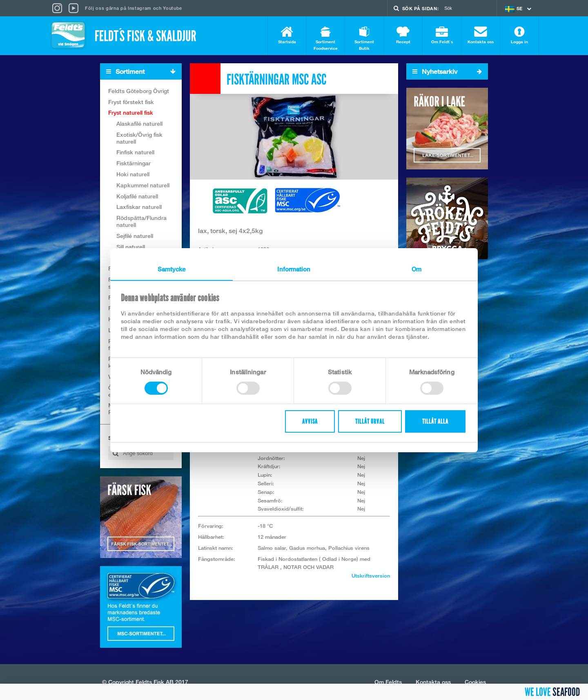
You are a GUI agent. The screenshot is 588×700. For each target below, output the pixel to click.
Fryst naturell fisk (131, 113)
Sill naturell (131, 247)
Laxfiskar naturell (139, 207)
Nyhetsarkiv (447, 71)
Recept (403, 35)
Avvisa (310, 421)
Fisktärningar (134, 163)
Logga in (519, 35)
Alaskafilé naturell (139, 123)
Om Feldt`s (442, 35)
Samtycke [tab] (172, 269)
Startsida (287, 35)
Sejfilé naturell (135, 236)
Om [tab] (416, 269)
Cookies (475, 682)
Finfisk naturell (135, 152)
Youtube (173, 8)
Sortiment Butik (364, 39)
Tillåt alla (435, 421)
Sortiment (144, 72)
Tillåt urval (370, 421)
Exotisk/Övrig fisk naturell (139, 138)
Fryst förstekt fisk (131, 102)
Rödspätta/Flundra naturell (141, 222)
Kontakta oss (481, 35)
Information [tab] (294, 269)
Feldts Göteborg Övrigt (139, 91)
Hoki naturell (133, 174)
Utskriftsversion (371, 576)
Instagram (140, 8)
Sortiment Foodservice (325, 39)
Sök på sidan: (421, 8)
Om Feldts (388, 682)
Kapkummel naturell (143, 185)
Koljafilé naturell (137, 196)
